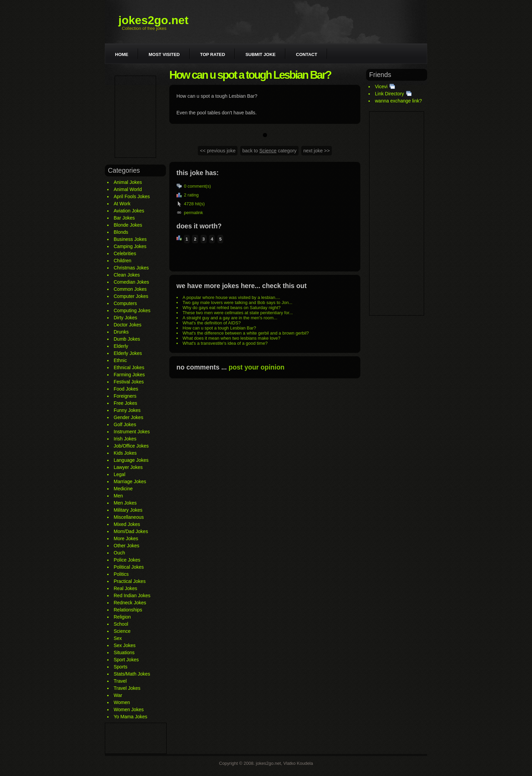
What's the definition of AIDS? (212, 323)
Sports (120, 667)
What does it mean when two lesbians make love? (231, 338)
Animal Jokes (128, 182)
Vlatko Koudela (298, 763)
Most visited (164, 54)
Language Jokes (131, 460)
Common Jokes (130, 289)
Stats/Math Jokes (132, 674)
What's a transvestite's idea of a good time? (225, 343)
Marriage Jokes (130, 481)
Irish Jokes (125, 439)
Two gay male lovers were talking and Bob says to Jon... (237, 302)
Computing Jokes (132, 310)
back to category (269, 151)
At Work (122, 204)
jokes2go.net (154, 20)
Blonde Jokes (128, 225)
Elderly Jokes (128, 353)
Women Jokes (129, 709)
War (118, 695)
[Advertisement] (135, 117)
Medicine (123, 489)
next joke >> (317, 151)
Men (118, 496)
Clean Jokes (127, 275)
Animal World (128, 189)
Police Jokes (127, 560)
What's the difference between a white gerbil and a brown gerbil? (246, 333)
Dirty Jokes (125, 318)
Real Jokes (125, 588)
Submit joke (260, 54)
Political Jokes (129, 567)
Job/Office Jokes (131, 446)
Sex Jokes (125, 645)
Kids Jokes (125, 453)
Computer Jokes (131, 296)
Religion (122, 617)
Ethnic (120, 360)
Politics (121, 574)
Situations (124, 652)
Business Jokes (130, 239)
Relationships (128, 610)
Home (122, 54)
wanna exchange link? (398, 101)
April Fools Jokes (132, 196)
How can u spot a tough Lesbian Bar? (219, 328)
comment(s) (199, 186)
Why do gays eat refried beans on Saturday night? (232, 308)
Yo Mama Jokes (130, 717)
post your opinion (257, 367)
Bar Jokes (124, 218)
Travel (120, 681)
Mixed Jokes (127, 524)
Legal (119, 474)
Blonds (121, 232)
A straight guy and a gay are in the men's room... (230, 318)
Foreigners (125, 396)
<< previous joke (218, 151)
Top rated (213, 54)
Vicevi (381, 87)
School (121, 624)
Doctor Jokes (128, 325)
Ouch (119, 553)
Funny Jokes (127, 410)
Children (122, 261)
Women (122, 702)
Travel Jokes (127, 688)
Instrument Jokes (132, 432)
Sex (118, 638)
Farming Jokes (129, 375)
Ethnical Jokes (129, 367)
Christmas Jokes (131, 268)
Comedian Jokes (131, 282)
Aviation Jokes (129, 211)
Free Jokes (125, 403)
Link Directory (389, 94)
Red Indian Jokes (132, 595)
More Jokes (126, 538)
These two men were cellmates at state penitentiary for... (238, 313)
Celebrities (125, 253)
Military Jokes (128, 510)
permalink (193, 213)
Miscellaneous (129, 517)
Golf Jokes (125, 424)
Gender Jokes (128, 417)
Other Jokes (126, 546)
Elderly (121, 346)
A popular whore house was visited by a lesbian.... (231, 297)
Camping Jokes (130, 246)
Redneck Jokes (130, 603)
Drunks (121, 332)
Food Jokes (126, 389)
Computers (125, 303)
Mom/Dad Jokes (131, 531)
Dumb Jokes (127, 339)
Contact (307, 54)
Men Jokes (125, 503)
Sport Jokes (126, 660)
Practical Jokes (130, 581)
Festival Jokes (129, 382)
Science (122, 631)
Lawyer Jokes (128, 467)
